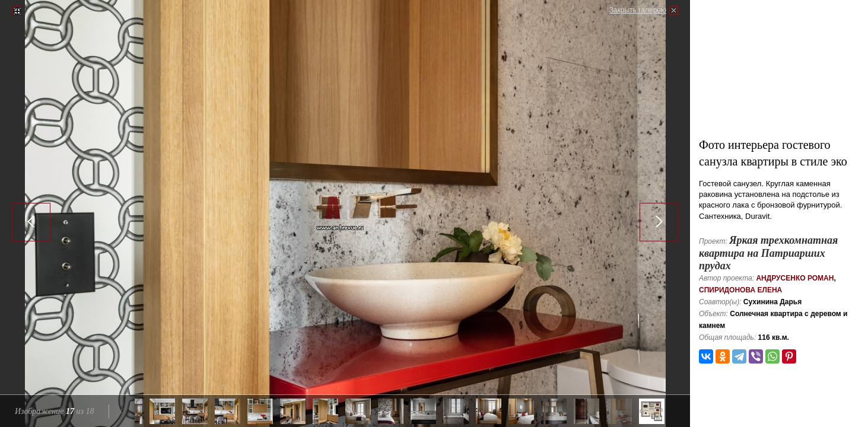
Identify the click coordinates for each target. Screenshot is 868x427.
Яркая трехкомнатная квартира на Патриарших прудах (768, 253)
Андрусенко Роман (795, 278)
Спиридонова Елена (740, 290)
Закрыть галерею (638, 10)
